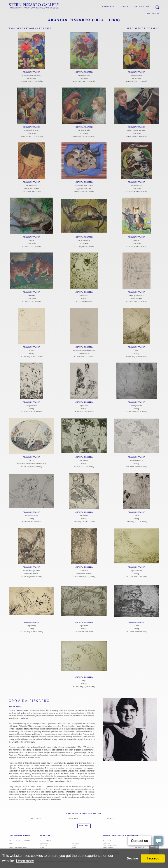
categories (45, 835)
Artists (42, 847)
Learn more (25, 861)
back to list (153, 13)
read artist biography (143, 28)
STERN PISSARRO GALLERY (19, 835)
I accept (153, 858)
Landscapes (75, 841)
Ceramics (74, 845)
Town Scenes (75, 843)
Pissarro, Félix (107, 843)
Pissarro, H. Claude (108, 847)
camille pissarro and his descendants (121, 835)
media (124, 6)
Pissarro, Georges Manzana (110, 845)
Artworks (108, 6)
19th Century (44, 845)
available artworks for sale (30, 28)
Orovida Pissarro (31, 72)
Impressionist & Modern (46, 841)
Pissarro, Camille (107, 841)
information (142, 6)
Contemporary (44, 843)
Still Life (74, 847)
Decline (132, 858)
